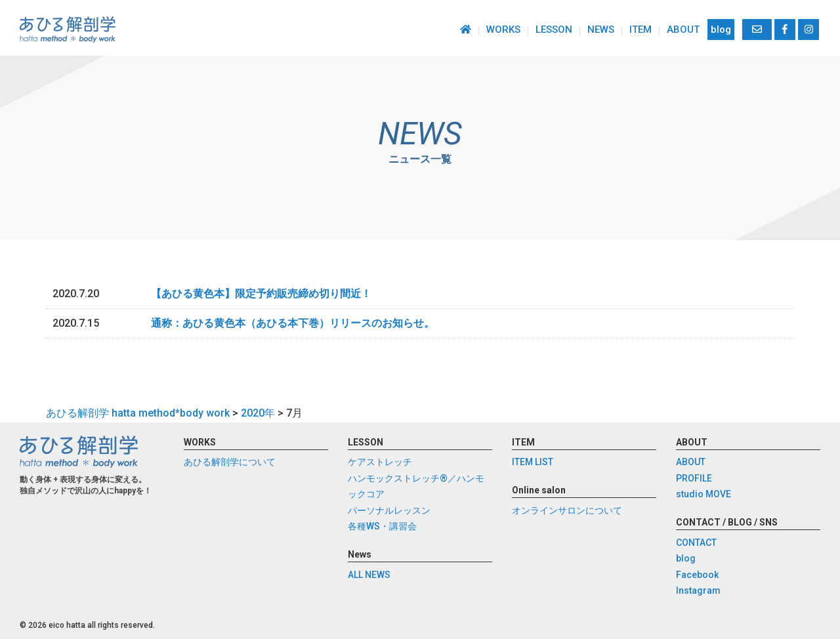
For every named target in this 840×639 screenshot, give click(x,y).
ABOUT (683, 30)
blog (721, 30)
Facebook (697, 575)
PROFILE (694, 478)
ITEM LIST (533, 463)
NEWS (601, 30)
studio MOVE (703, 495)
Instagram (698, 591)
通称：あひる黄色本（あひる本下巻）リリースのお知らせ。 (293, 323)
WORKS (503, 30)
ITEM (640, 30)
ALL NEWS (369, 575)
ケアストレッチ (380, 463)
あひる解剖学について (230, 463)
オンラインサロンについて (567, 510)
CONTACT (696, 543)
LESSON (554, 30)
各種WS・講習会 (382, 527)
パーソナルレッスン (389, 510)
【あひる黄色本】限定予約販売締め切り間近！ (261, 294)
